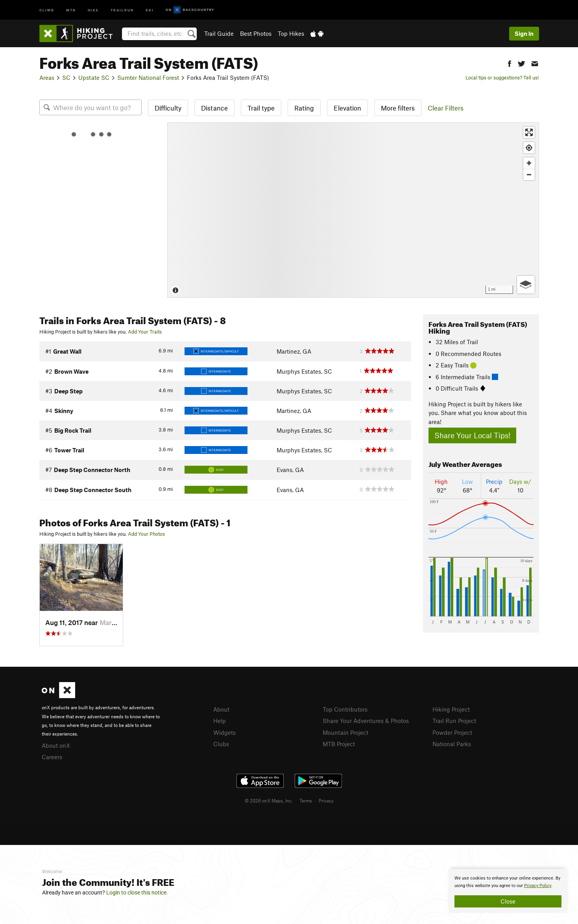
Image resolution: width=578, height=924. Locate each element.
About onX (56, 745)
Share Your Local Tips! (472, 435)
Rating (304, 108)
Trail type (261, 108)
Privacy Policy (538, 886)
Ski (150, 10)
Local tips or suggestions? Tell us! (502, 77)
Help (220, 721)
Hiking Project (451, 709)
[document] (508, 891)
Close (508, 901)
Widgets (224, 732)
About (221, 709)
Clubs (221, 744)
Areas (47, 77)
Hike (93, 10)
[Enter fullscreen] (529, 132)
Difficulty (168, 108)
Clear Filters (446, 108)
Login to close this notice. (137, 893)
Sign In (524, 33)
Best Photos (256, 33)
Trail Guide (219, 33)
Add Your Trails (145, 332)
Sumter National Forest (148, 77)
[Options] (526, 285)
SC (66, 77)
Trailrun (122, 10)
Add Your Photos (146, 534)
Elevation (347, 108)
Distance (214, 108)
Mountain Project (345, 732)
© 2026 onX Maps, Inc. (269, 800)
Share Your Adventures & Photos (366, 721)
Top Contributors (345, 709)
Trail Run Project (454, 721)
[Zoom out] (529, 174)
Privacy (326, 800)
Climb (47, 10)
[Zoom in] (529, 163)
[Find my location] (529, 148)
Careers (52, 757)
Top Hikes (291, 33)
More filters (398, 108)
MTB (71, 10)
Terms (306, 800)
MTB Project (339, 744)
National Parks (452, 744)
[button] (510, 63)
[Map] (353, 210)
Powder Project (452, 732)
